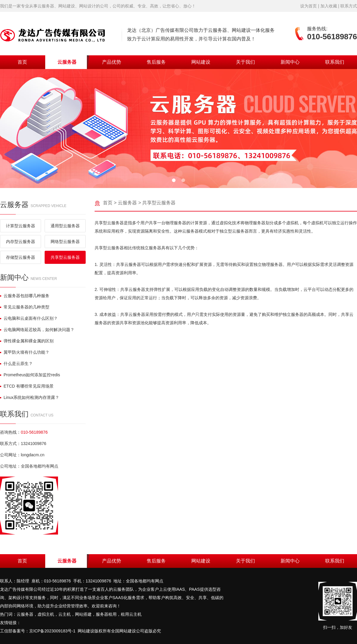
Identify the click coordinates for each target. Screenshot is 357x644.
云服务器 (67, 62)
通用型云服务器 (65, 226)
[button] (174, 180)
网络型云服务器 (65, 242)
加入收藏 (329, 6)
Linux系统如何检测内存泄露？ (30, 397)
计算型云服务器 (21, 226)
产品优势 (112, 62)
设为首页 (309, 6)
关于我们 (245, 62)
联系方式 (349, 6)
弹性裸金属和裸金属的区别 (27, 341)
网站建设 (201, 62)
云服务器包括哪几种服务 (25, 296)
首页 (22, 62)
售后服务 (156, 62)
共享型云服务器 (65, 257)
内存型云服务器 (21, 242)
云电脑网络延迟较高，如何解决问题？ (37, 330)
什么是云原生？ (16, 363)
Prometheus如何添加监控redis (30, 375)
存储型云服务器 (21, 257)
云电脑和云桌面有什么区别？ (29, 318)
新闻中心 (290, 62)
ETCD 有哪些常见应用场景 (27, 386)
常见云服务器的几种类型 (25, 307)
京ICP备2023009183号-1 (52, 631)
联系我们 (335, 62)
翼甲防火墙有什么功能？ (25, 352)
